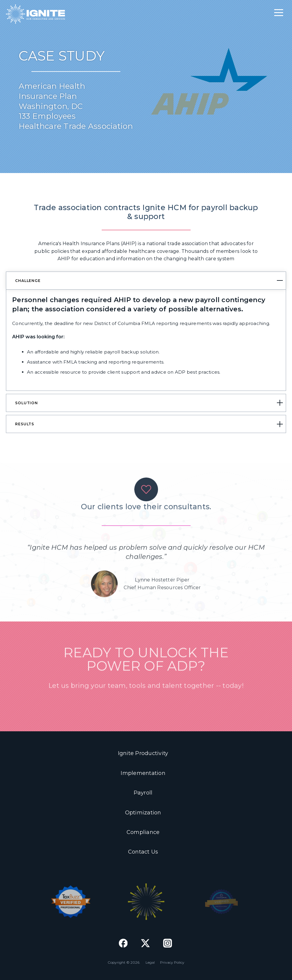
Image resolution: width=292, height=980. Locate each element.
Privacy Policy (172, 962)
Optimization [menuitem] (143, 813)
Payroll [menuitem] (143, 793)
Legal (150, 962)
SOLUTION (27, 403)
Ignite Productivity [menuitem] (143, 753)
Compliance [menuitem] (143, 832)
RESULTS (25, 424)
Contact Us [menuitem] (143, 852)
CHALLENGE (28, 281)
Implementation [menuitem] (143, 773)
